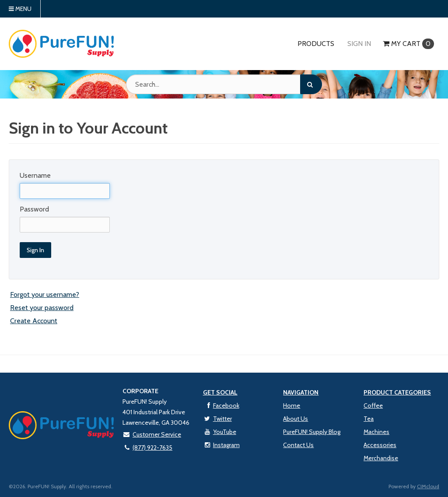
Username (35, 175)
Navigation (301, 392)
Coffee (373, 405)
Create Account (34, 321)
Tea (369, 419)
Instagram (221, 445)
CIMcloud (428, 486)
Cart (408, 44)
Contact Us (298, 445)
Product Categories (397, 392)
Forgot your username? (45, 294)
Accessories (380, 445)
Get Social (220, 392)
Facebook (221, 405)
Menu (20, 9)
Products (316, 44)
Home (292, 405)
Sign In (359, 44)
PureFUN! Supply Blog (312, 432)
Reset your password (42, 308)
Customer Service (152, 434)
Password (34, 209)
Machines (376, 432)
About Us (296, 419)
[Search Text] (224, 84)
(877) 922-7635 (147, 448)
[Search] (311, 84)
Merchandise (381, 458)
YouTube (220, 432)
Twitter (217, 419)
